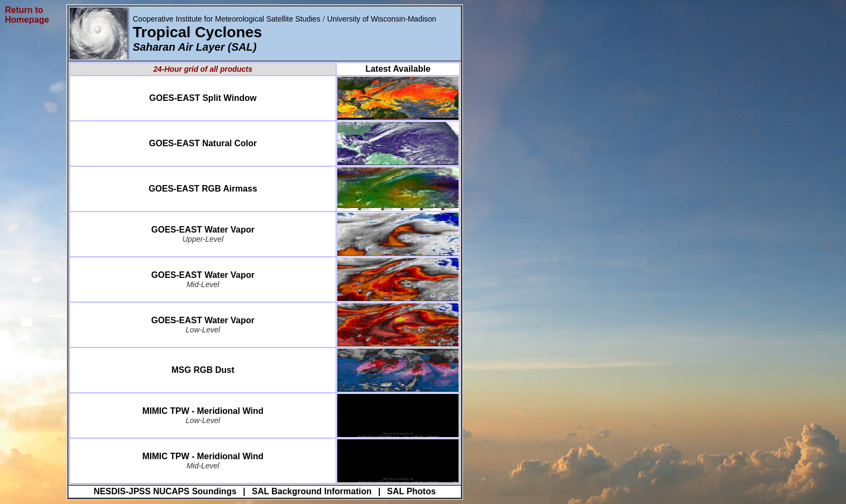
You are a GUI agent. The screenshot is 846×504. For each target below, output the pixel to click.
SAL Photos (411, 491)
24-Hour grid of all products (203, 69)
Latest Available (398, 69)
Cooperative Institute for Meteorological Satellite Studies (227, 19)
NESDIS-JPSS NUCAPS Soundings (165, 491)
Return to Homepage (27, 15)
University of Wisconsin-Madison (381, 19)
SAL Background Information (312, 491)
